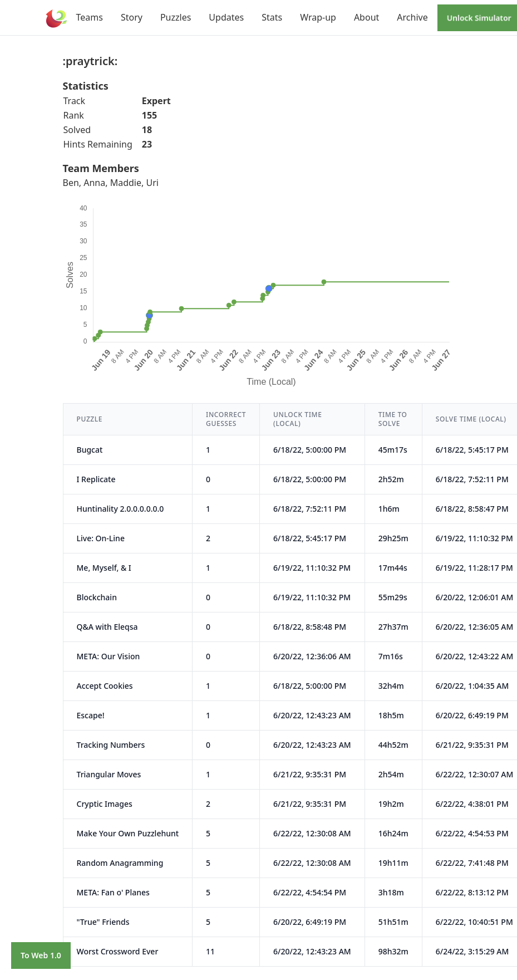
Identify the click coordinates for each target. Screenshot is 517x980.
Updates (226, 17)
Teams (90, 17)
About (366, 17)
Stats (272, 17)
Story (132, 17)
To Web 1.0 (41, 955)
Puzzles (176, 17)
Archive (412, 17)
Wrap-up (318, 17)
